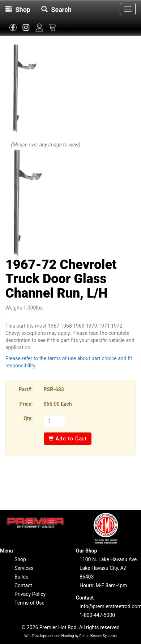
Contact (23, 585)
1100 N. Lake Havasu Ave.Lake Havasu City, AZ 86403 (109, 568)
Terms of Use (29, 603)
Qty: (28, 418)
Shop (20, 559)
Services (24, 568)
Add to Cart (68, 439)
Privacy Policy (30, 594)
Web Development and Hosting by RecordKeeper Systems (70, 636)
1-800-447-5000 (97, 615)
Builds (21, 577)
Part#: (26, 389)
